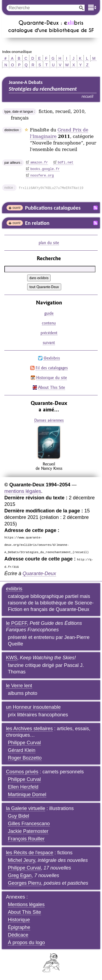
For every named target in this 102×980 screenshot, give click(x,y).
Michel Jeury (21, 860)
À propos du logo (26, 943)
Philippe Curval (24, 743)
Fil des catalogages (52, 368)
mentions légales (23, 491)
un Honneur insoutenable (33, 707)
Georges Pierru (24, 883)
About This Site (52, 387)
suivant (49, 343)
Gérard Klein (22, 750)
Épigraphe (19, 927)
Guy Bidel (18, 816)
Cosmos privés (22, 772)
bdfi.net (66, 163)
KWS (12, 658)
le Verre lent (19, 686)
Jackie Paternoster (28, 831)
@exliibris (52, 358)
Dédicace (18, 935)
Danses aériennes (49, 420)
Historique (19, 920)
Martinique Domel (27, 795)
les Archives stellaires (29, 729)
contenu (49, 323)
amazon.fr (39, 163)
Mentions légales (26, 905)
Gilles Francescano (29, 824)
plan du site (49, 243)
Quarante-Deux (39, 573)
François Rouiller (26, 839)
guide (49, 313)
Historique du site (52, 378)
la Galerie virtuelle (26, 808)
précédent (49, 333)
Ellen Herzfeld (23, 787)
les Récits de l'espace (30, 853)
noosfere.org (42, 176)
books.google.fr (45, 169)
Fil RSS (95, 208)
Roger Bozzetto (25, 758)
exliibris (14, 589)
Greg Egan (20, 875)
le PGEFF (16, 623)
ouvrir (17, 208)
